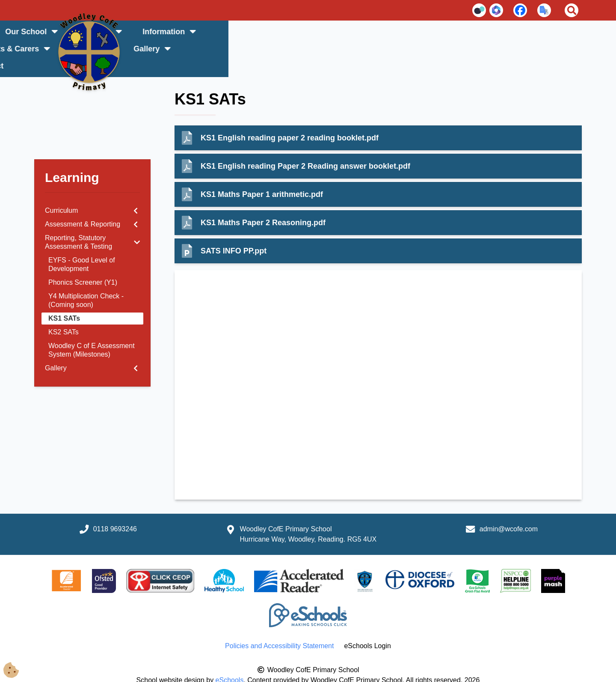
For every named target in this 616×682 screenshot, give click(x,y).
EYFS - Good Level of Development (82, 247)
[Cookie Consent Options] (14, 668)
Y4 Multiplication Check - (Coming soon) (86, 283)
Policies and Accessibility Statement (279, 629)
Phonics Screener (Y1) (83, 265)
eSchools (230, 663)
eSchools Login (367, 629)
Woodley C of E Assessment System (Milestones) (92, 333)
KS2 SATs (64, 315)
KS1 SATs (64, 301)
